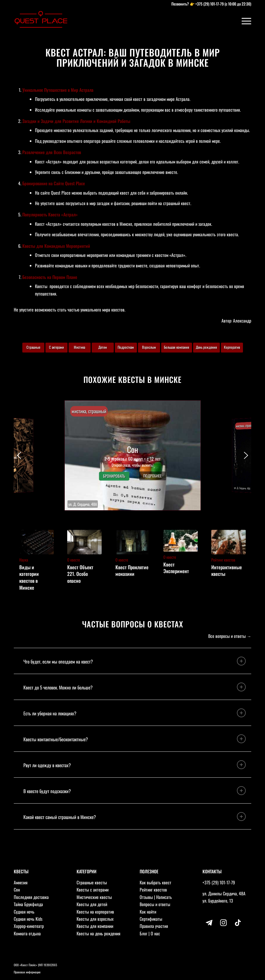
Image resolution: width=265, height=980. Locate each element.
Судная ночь (24, 912)
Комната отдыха (27, 933)
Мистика (79, 347)
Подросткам (126, 347)
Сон (17, 890)
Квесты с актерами (93, 890)
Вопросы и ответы (155, 904)
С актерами (56, 347)
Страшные (33, 347)
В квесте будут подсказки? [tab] (135, 791)
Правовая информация (27, 972)
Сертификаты (151, 919)
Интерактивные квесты (227, 570)
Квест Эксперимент (176, 568)
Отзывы (146, 897)
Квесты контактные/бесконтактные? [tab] (135, 739)
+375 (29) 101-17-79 (209, 4)
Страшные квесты (92, 882)
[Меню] (244, 21)
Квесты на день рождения (98, 933)
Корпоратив (232, 347)
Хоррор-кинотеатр (29, 926)
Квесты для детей (92, 904)
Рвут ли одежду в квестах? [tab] (135, 765)
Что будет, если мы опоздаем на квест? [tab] (135, 661)
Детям (103, 347)
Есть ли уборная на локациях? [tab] (135, 713)
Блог (144, 933)
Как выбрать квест (156, 882)
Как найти (148, 912)
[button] (133, 455)
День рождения (206, 347)
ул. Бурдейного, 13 (218, 901)
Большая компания (177, 347)
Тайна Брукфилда (28, 904)
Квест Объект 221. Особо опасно (80, 574)
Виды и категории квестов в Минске (29, 577)
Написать (164, 897)
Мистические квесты (94, 897)
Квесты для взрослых (95, 919)
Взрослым (149, 347)
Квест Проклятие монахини (132, 570)
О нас (155, 933)
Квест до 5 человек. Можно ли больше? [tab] (135, 687)
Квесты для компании (95, 926)
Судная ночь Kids (28, 919)
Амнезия (21, 882)
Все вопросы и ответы (227, 636)
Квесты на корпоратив (95, 912)
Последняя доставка (31, 897)
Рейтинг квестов (153, 890)
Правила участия (154, 926)
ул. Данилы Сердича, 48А (224, 893)
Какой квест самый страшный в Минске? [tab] (135, 817)
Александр (242, 321)
